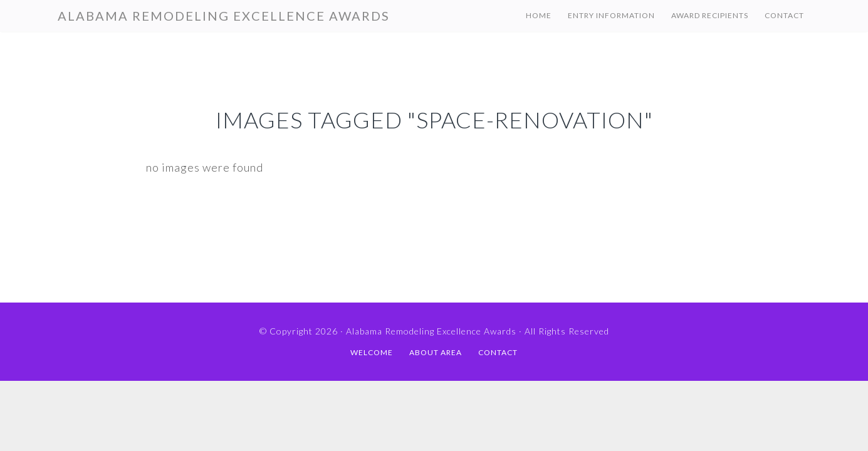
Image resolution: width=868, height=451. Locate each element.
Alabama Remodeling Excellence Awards (224, 16)
